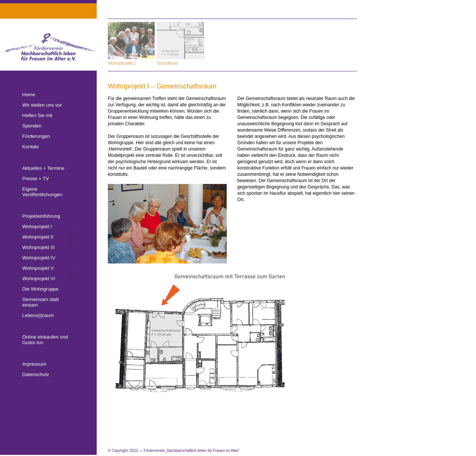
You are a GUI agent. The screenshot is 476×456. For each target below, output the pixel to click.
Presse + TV (36, 179)
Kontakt (30, 147)
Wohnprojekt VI (39, 279)
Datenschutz (36, 374)
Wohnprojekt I (37, 227)
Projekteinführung (41, 216)
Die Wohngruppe (40, 289)
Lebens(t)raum (38, 315)
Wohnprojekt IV (39, 258)
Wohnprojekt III (38, 247)
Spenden (32, 126)
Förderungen (36, 136)
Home (29, 95)
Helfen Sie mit (37, 115)
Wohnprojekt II (38, 237)
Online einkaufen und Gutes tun (45, 340)
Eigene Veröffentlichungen (42, 192)
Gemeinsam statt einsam (41, 302)
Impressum (34, 364)
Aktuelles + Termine (44, 168)
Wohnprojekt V (38, 268)
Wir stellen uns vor (42, 105)
